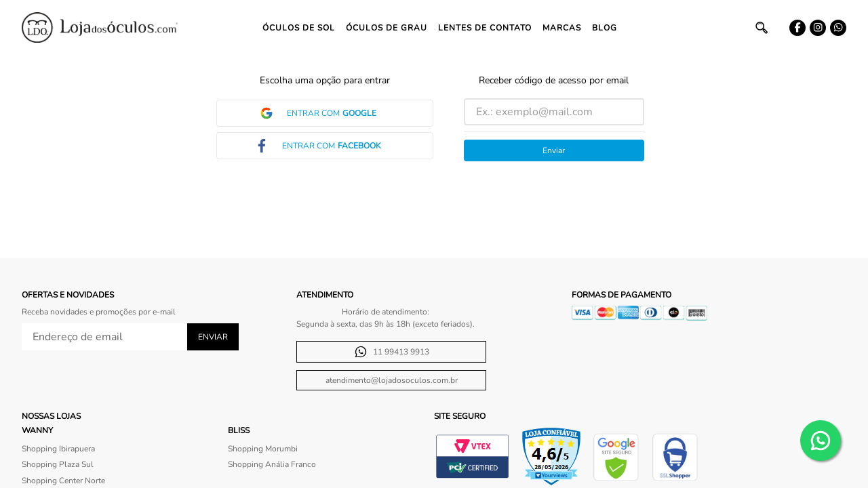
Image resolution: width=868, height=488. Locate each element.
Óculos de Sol (299, 28)
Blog (605, 28)
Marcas (562, 28)
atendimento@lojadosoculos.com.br (392, 380)
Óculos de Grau (387, 28)
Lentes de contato (485, 28)
